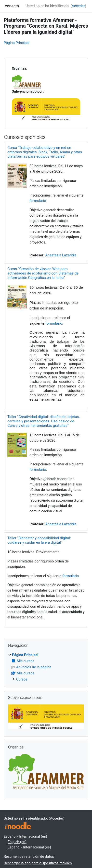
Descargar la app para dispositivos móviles (38, 863)
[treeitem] (46, 667)
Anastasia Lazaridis (61, 255)
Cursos (22, 679)
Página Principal (17, 43)
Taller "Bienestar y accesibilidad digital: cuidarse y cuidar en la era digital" (39, 540)
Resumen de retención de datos (29, 857)
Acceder (78, 6)
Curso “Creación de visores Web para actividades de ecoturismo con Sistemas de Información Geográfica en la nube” (43, 273)
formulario (38, 201)
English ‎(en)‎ (17, 842)
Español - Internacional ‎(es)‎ (25, 836)
